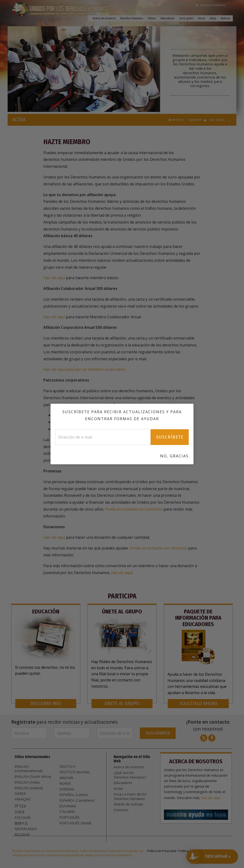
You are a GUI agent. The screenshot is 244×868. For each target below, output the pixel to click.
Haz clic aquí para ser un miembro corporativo (85, 369)
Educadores (168, 18)
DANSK (20, 794)
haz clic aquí (122, 573)
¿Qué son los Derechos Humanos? (130, 775)
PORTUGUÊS (69, 817)
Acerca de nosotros (104, 18)
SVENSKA (67, 789)
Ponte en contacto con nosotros (134, 509)
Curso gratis (186, 18)
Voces (201, 18)
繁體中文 (21, 823)
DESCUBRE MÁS (46, 703)
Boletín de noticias (128, 804)
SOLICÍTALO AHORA (198, 703)
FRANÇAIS (23, 799)
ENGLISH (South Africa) (33, 777)
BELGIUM (22, 835)
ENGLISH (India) (27, 782)
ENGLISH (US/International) (28, 769)
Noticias (226, 18)
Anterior (178, 120)
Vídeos (152, 18)
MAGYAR (66, 778)
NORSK (65, 784)
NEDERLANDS (26, 829)
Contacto (121, 810)
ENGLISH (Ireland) (29, 788)
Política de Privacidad (162, 851)
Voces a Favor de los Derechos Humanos (130, 797)
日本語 (20, 812)
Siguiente (195, 120)
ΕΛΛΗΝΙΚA (68, 806)
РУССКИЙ (23, 818)
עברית (20, 806)
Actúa (213, 18)
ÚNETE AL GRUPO (122, 703)
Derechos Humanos (132, 18)
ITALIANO (67, 812)
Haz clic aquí (55, 278)
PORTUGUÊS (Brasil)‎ (75, 823)
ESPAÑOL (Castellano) (77, 800)
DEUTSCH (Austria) (74, 772)
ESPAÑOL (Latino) (74, 795)
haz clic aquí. (211, 798)
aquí (160, 460)
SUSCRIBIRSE (158, 733)
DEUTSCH (67, 767)
